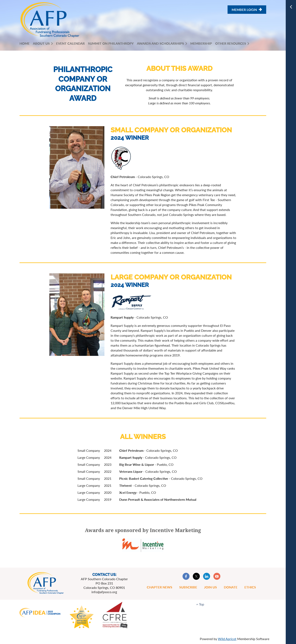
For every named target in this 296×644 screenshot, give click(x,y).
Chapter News (160, 587)
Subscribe (188, 587)
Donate (231, 587)
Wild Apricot (227, 639)
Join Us (210, 587)
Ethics (250, 587)
